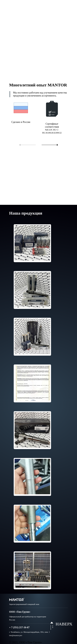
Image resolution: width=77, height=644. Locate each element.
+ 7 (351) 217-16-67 (19, 627)
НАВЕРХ (64, 624)
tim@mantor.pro (16, 635)
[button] (27, 145)
